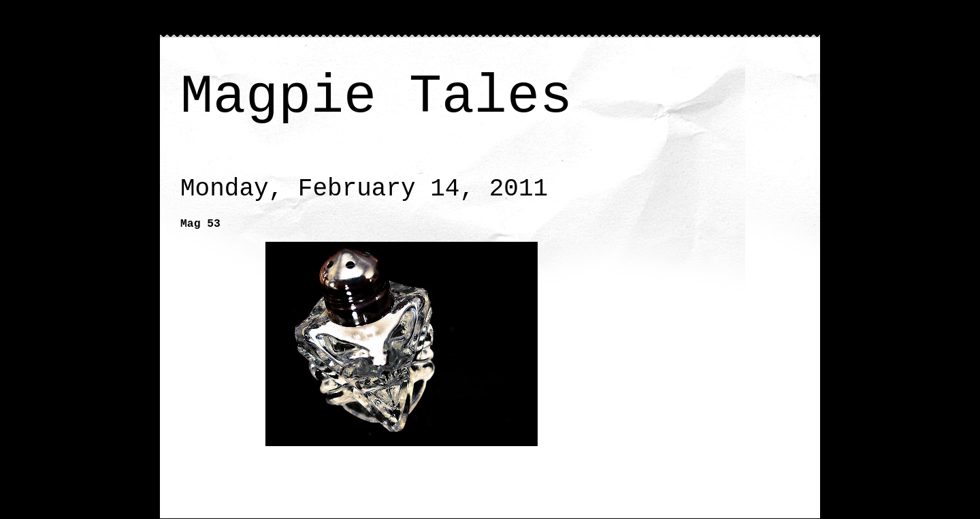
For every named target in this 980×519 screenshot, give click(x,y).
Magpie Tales (376, 97)
